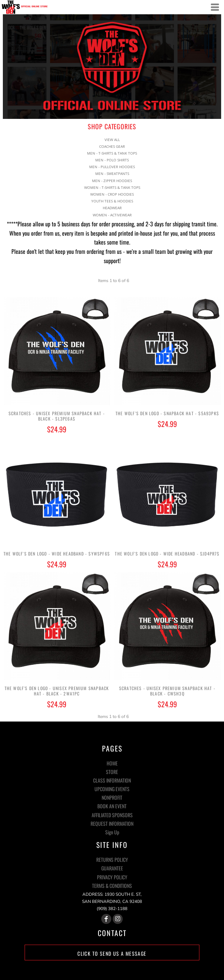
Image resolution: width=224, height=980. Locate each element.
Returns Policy (112, 860)
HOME (112, 763)
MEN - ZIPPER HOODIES (112, 181)
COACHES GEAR (112, 146)
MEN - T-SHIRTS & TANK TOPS (112, 153)
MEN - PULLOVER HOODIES (112, 167)
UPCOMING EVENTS (112, 789)
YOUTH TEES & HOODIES (112, 201)
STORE (112, 772)
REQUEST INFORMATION (112, 823)
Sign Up (112, 832)
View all (112, 140)
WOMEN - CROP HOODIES (112, 194)
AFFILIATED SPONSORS (112, 815)
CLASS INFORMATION (112, 780)
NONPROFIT (112, 797)
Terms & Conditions (112, 886)
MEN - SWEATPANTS (112, 174)
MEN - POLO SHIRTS (112, 160)
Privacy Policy (112, 877)
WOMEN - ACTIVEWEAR (112, 215)
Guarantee (112, 868)
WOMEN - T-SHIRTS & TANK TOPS (112, 187)
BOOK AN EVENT (112, 806)
